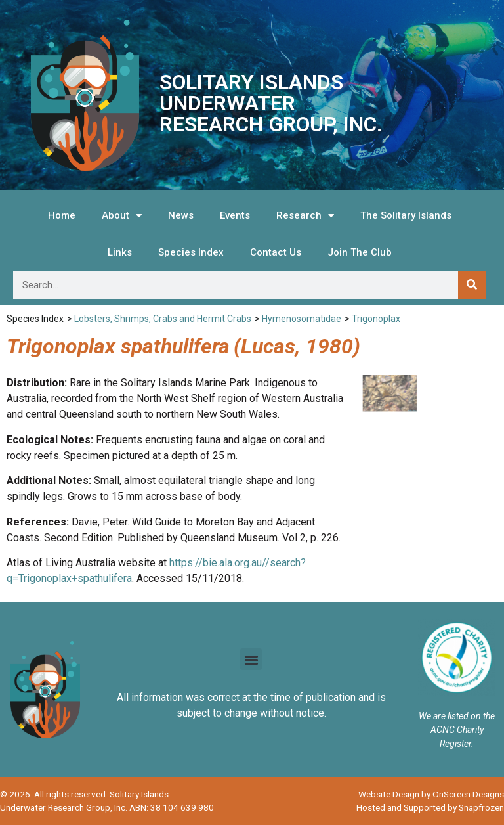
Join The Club (360, 252)
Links (120, 252)
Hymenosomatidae (302, 319)
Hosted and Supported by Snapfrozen (430, 807)
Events (235, 215)
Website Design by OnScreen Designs (431, 794)
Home (62, 215)
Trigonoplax (376, 319)
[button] (251, 659)
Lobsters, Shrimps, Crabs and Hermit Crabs (163, 319)
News (181, 215)
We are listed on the (457, 716)
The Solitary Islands (406, 215)
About (122, 216)
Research (305, 216)
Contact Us (276, 252)
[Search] (472, 285)
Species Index (191, 252)
